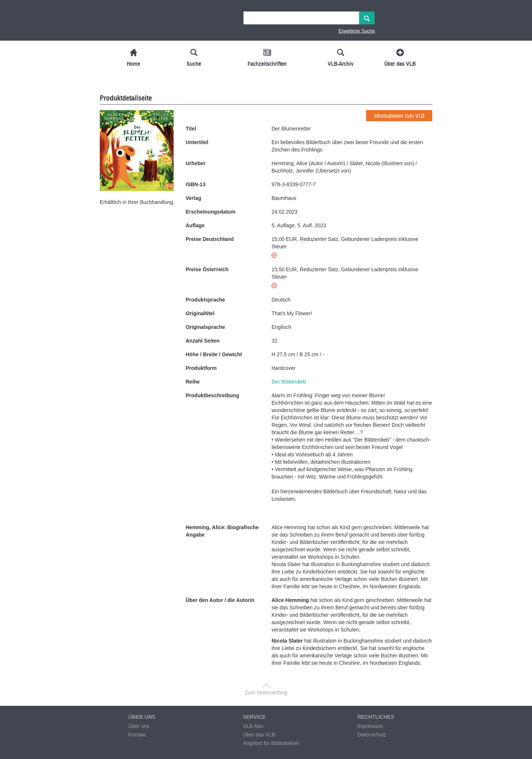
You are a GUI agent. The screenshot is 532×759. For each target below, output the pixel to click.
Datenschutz (372, 735)
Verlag (194, 198)
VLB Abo (253, 726)
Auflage (195, 225)
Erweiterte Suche (357, 31)
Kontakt (137, 735)
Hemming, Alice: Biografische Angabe (222, 531)
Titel (191, 129)
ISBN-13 (196, 184)
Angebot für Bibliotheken (271, 743)
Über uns (139, 726)
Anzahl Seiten (203, 341)
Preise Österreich (207, 269)
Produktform (201, 368)
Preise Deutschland (210, 239)
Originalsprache (206, 327)
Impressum (370, 726)
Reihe (193, 382)
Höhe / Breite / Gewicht (214, 354)
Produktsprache (206, 300)
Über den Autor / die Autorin (220, 600)
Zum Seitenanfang (266, 692)
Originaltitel (200, 313)
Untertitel (197, 142)
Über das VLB (259, 735)
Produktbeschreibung (213, 395)
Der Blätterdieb (289, 382)
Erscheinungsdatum (211, 212)
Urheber (196, 163)
